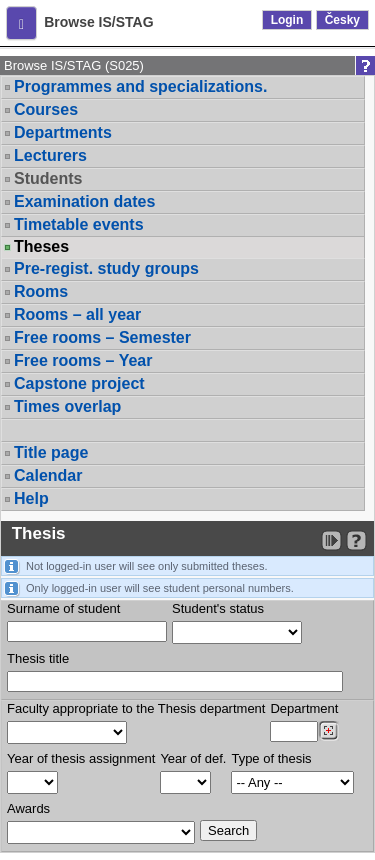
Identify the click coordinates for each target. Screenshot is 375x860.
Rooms (41, 291)
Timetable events (79, 224)
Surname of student (63, 608)
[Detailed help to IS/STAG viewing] (356, 540)
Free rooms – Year (83, 360)
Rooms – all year (77, 314)
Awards (28, 808)
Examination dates (84, 201)
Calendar (48, 475)
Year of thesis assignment (81, 758)
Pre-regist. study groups (106, 268)
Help (31, 498)
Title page (51, 452)
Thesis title (38, 658)
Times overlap (67, 406)
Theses (41, 247)
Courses (46, 109)
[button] (21, 23)
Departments (63, 132)
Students (48, 178)
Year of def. (193, 758)
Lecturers (50, 155)
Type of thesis (271, 758)
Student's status (218, 608)
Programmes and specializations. (140, 86)
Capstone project (79, 383)
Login (287, 20)
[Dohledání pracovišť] (328, 731)
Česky (342, 20)
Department (304, 708)
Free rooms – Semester (102, 337)
